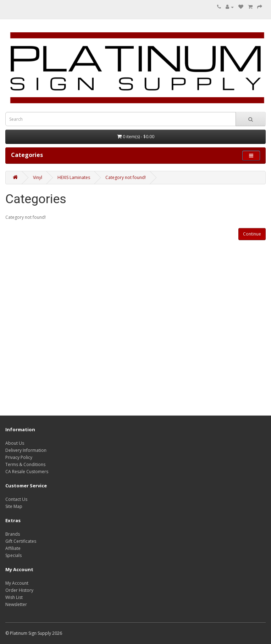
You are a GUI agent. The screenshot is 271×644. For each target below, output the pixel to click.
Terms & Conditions (25, 464)
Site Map (14, 506)
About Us (15, 443)
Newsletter (16, 604)
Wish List (14, 597)
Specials (13, 555)
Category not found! (126, 177)
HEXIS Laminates (74, 177)
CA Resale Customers (27, 472)
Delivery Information (26, 450)
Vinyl (38, 177)
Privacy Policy (19, 457)
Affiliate (13, 548)
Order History (19, 590)
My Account (17, 583)
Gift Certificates (21, 541)
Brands (13, 534)
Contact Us (16, 499)
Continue (252, 234)
